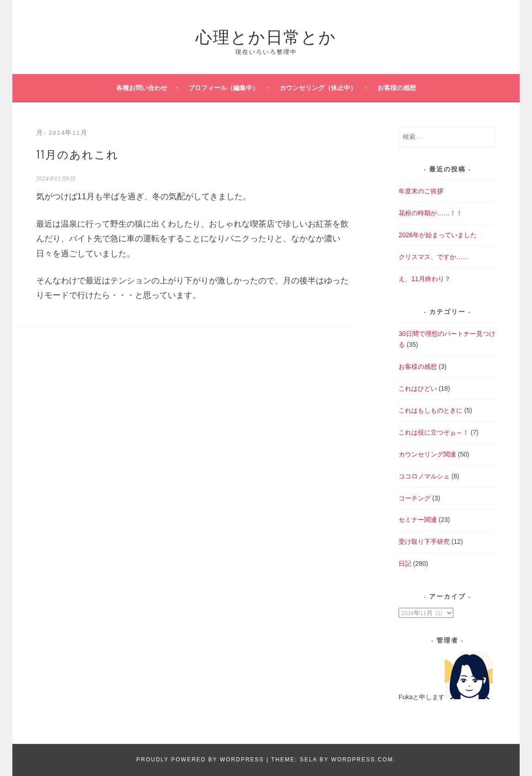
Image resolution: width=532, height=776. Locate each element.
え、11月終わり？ (425, 279)
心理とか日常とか (266, 35)
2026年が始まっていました (438, 235)
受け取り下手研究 (424, 542)
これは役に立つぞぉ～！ (434, 432)
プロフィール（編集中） (223, 88)
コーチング (415, 498)
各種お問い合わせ (142, 88)
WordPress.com (362, 760)
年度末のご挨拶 (421, 191)
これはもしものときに (431, 410)
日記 (405, 563)
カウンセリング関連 (427, 454)
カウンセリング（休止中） (318, 88)
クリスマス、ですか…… (434, 257)
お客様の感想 (397, 88)
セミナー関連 (418, 520)
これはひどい (418, 388)
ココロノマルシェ (424, 476)
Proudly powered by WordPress (200, 760)
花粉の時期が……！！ (431, 213)
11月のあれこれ (77, 154)
